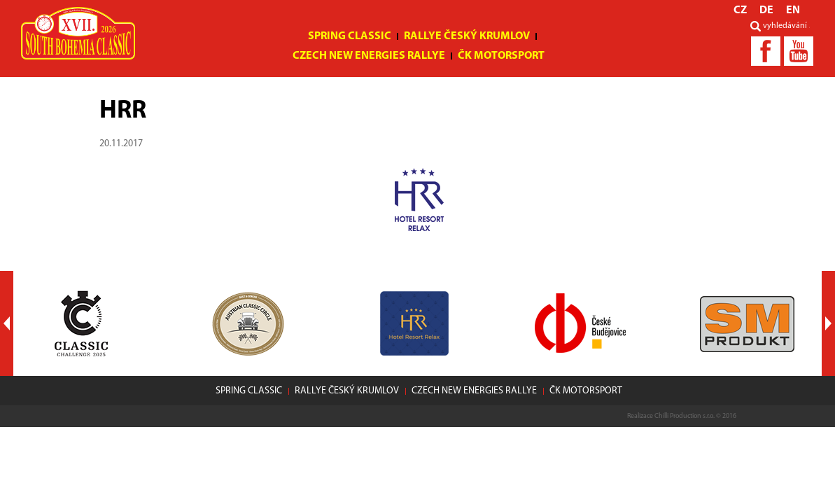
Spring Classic (350, 36)
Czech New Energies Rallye (369, 56)
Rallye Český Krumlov (467, 36)
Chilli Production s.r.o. (685, 416)
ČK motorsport (501, 56)
